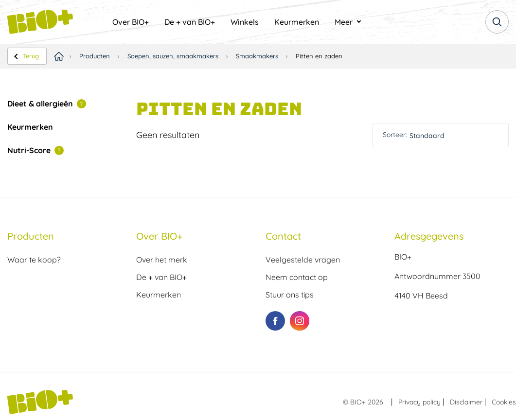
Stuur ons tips (290, 295)
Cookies (504, 402)
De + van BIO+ (190, 22)
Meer (344, 22)
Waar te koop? (34, 260)
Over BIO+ (131, 22)
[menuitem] (131, 22)
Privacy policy (419, 402)
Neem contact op (297, 277)
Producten (95, 56)
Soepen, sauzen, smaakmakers (173, 56)
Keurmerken (297, 22)
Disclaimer (466, 402)
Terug (31, 56)
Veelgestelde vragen (303, 260)
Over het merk (162, 260)
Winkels (245, 22)
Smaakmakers (257, 56)
